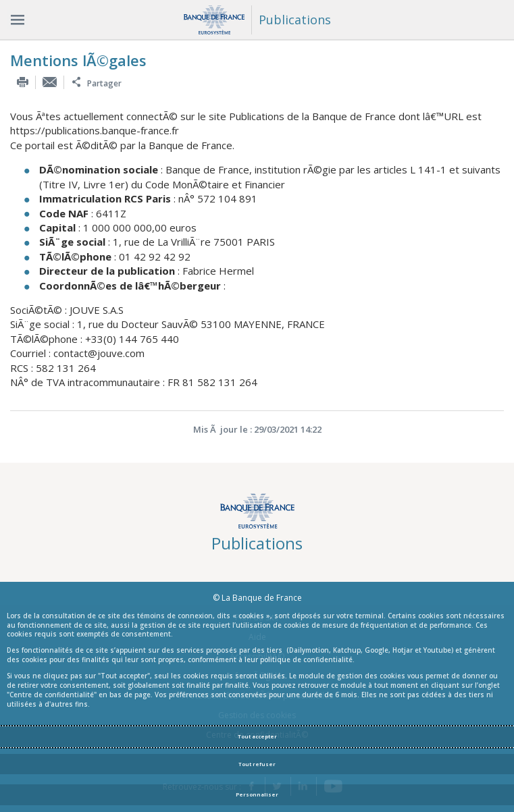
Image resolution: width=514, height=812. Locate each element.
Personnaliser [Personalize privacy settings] (257, 794)
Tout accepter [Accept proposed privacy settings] (257, 736)
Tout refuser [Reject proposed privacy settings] (257, 764)
